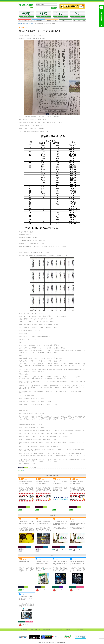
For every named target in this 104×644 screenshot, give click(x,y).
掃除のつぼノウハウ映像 (79, 21)
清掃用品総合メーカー (25, 21)
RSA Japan (24, 550)
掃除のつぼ (21, 24)
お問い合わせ (66, 21)
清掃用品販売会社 (38, 21)
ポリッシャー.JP (42, 590)
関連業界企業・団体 (52, 21)
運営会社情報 (24, 630)
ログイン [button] (54, 8)
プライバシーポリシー (35, 630)
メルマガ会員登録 (57, 630)
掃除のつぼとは (46, 630)
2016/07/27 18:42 (32, 467)
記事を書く (69, 630)
